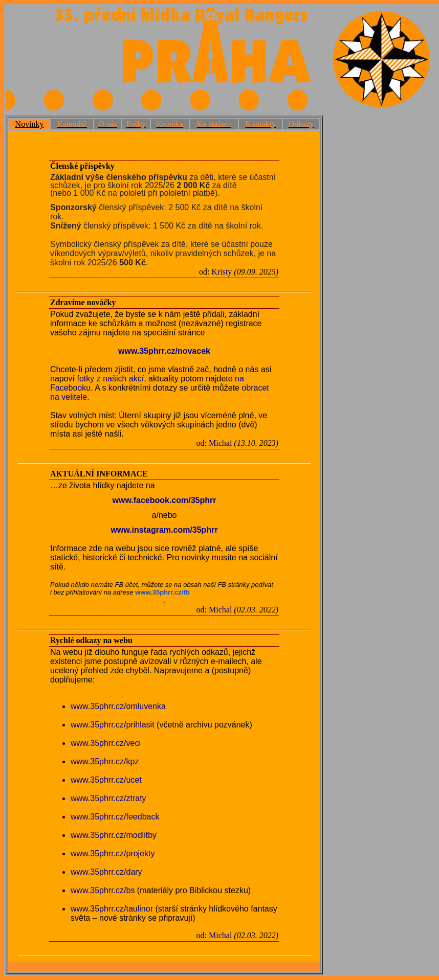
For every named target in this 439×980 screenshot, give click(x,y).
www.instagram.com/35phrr (164, 530)
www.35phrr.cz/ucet (106, 780)
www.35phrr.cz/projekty (113, 853)
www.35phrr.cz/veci (106, 743)
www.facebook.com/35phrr (164, 500)
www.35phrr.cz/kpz (105, 761)
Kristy (222, 272)
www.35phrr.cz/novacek (164, 351)
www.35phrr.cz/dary (106, 872)
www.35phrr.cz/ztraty (108, 798)
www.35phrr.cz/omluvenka (118, 706)
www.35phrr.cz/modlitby (114, 835)
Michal (220, 443)
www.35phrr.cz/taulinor (112, 909)
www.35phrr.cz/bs (103, 890)
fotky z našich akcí (110, 379)
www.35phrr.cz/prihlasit (113, 725)
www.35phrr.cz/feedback (115, 817)
